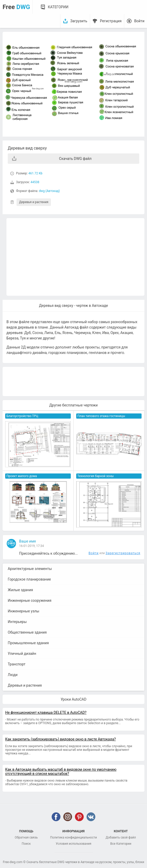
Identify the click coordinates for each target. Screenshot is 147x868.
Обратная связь (26, 837)
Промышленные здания (28, 643)
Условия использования (74, 844)
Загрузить (79, 21)
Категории (58, 7)
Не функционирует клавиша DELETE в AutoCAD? (46, 713)
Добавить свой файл (121, 837)
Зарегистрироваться (123, 553)
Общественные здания (27, 632)
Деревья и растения (34, 202)
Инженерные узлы (24, 611)
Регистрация (111, 21)
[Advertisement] (75, 257)
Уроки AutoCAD (74, 699)
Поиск (26, 844)
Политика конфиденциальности (73, 837)
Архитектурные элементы (30, 569)
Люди (13, 675)
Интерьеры (17, 622)
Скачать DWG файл (75, 159)
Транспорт (17, 664)
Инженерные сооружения (30, 600)
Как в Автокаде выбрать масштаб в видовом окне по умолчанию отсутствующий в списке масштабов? (61, 771)
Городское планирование (29, 579)
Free (16, 7)
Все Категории (121, 844)
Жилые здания (20, 590)
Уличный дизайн (22, 654)
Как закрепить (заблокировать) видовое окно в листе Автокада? (60, 739)
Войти (139, 21)
